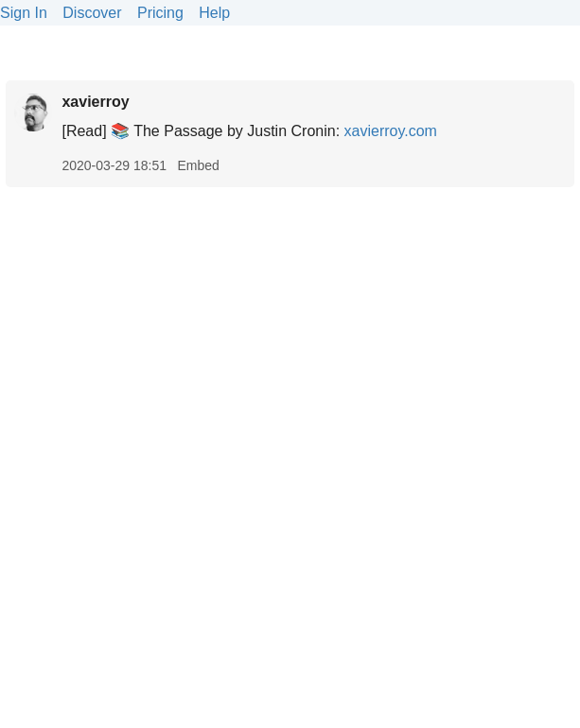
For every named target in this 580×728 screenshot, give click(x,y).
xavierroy (95, 102)
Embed (198, 165)
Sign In (24, 13)
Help (214, 13)
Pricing (160, 13)
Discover (92, 13)
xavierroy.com (391, 131)
